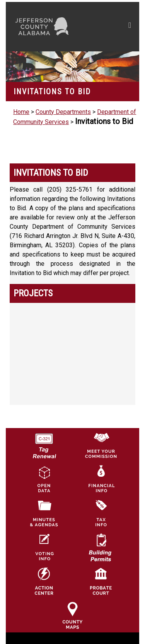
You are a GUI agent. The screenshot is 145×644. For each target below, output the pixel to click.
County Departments (63, 112)
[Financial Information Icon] (101, 466)
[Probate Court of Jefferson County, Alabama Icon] (101, 569)
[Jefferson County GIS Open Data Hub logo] (44, 466)
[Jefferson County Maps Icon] (72, 603)
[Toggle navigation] (130, 27)
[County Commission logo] (101, 432)
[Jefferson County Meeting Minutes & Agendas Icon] (44, 501)
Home (21, 112)
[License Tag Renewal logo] (44, 432)
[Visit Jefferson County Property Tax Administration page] (101, 501)
